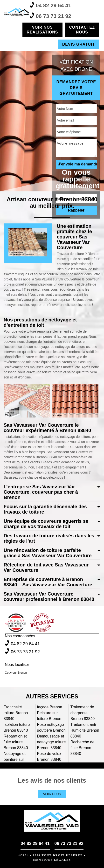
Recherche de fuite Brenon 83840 (83, 748)
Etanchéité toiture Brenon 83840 (16, 713)
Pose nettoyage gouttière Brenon (51, 727)
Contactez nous (82, 30)
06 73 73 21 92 (50, 16)
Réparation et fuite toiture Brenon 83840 (16, 742)
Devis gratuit (79, 44)
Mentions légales (52, 860)
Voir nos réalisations (42, 30)
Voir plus (52, 794)
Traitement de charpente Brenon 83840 (83, 713)
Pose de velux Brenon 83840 (49, 757)
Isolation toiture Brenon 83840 (17, 727)
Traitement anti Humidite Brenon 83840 (85, 730)
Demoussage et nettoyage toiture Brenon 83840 (51, 742)
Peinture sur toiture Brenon (49, 716)
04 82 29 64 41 (50, 5)
